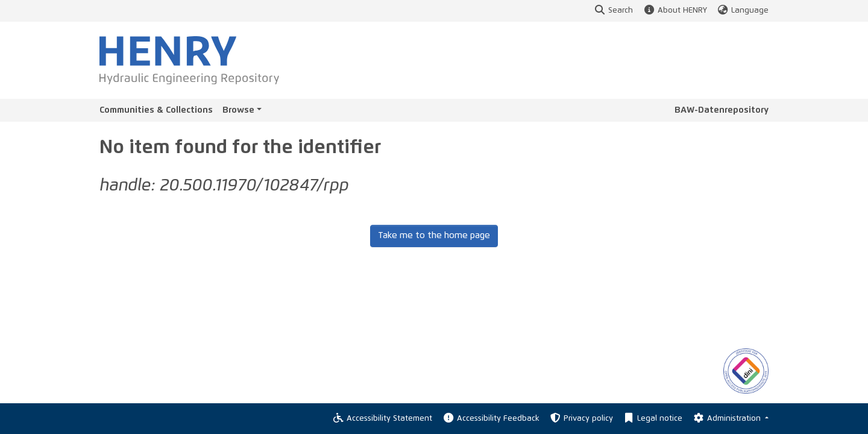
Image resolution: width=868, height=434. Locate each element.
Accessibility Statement (382, 419)
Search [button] (613, 11)
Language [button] (743, 11)
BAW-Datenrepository (722, 110)
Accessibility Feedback (490, 419)
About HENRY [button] (675, 11)
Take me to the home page (434, 235)
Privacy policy (581, 419)
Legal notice (653, 419)
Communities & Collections (156, 110)
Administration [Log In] (727, 419)
